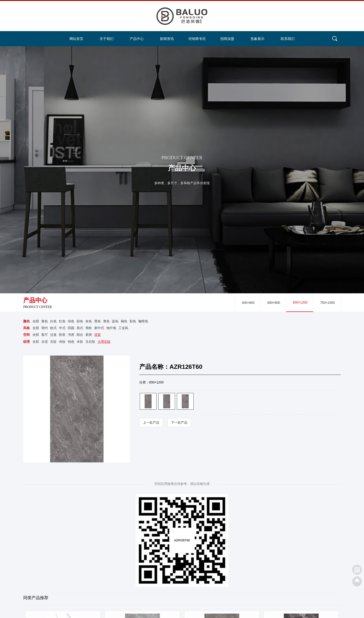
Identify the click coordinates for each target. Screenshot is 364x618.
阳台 (80, 335)
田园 (71, 328)
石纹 (53, 342)
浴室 (97, 335)
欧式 (53, 328)
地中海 (111, 328)
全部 (36, 321)
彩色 (133, 321)
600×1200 (300, 302)
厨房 (89, 335)
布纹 (62, 342)
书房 (71, 335)
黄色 (45, 321)
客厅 (45, 335)
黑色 (97, 321)
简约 (45, 328)
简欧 (89, 328)
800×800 (274, 303)
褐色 (124, 321)
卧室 (62, 335)
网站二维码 (357, 570)
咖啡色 (143, 321)
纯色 (71, 342)
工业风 (123, 328)
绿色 (71, 321)
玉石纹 (90, 342)
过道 (53, 335)
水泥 (45, 342)
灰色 (89, 321)
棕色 (80, 321)
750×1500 (327, 303)
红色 (62, 321)
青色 (106, 321)
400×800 (248, 303)
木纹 (80, 342)
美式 (80, 328)
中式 (62, 328)
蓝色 (115, 321)
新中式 (99, 328)
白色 (53, 321)
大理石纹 (104, 342)
